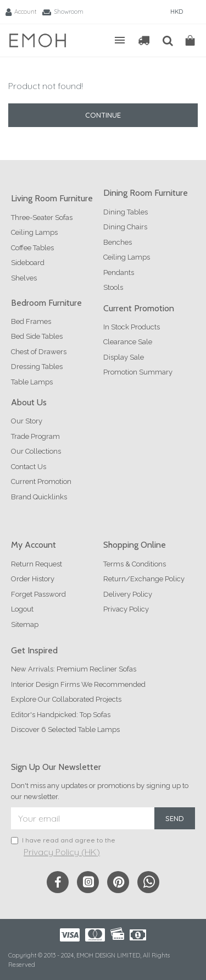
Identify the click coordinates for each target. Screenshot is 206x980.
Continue (103, 115)
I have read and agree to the (63, 847)
